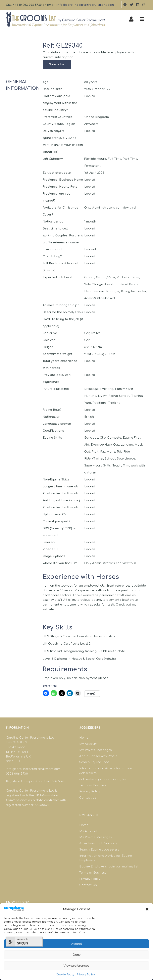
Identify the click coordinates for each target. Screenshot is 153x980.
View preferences (76, 966)
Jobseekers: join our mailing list (103, 779)
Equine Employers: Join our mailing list (109, 867)
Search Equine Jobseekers (99, 850)
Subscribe (57, 64)
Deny (77, 955)
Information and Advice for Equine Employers (106, 858)
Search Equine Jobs (94, 762)
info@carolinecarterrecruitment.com (85, 5)
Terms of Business (93, 785)
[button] (147, 909)
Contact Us (88, 885)
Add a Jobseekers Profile (98, 756)
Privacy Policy (86, 975)
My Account (88, 744)
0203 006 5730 (17, 774)
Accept (77, 944)
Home (84, 738)
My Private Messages (96, 750)
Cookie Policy (65, 975)
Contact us (88, 798)
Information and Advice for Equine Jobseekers (106, 771)
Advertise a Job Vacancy (98, 843)
